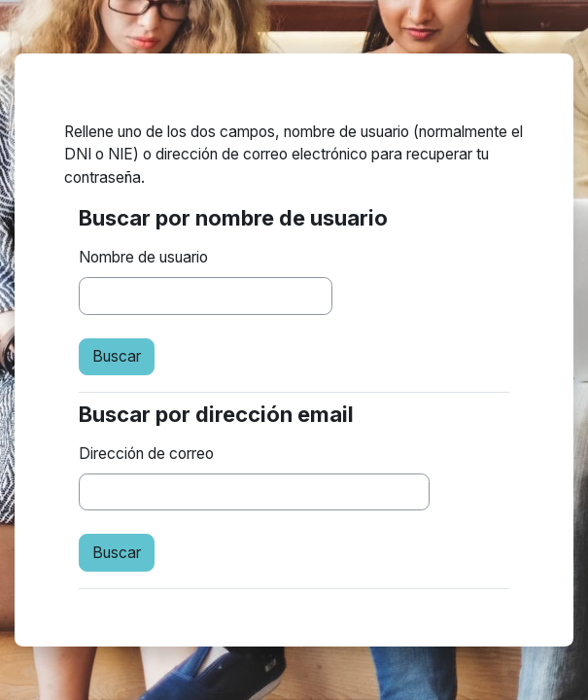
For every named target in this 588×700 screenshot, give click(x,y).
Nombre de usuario (143, 257)
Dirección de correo (146, 454)
